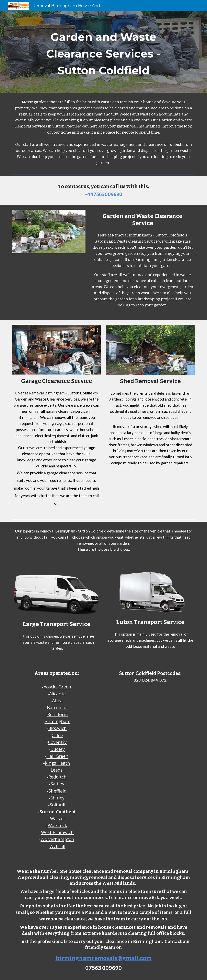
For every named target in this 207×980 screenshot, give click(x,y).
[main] (103, 52)
